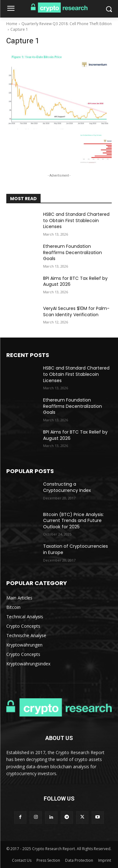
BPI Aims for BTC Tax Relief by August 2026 (75, 281)
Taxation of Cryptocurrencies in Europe (76, 549)
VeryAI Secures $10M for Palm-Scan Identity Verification (76, 312)
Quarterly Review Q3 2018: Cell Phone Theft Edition (67, 24)
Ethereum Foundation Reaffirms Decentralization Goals (73, 252)
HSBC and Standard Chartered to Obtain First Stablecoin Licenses (76, 220)
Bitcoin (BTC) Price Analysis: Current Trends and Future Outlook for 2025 (73, 521)
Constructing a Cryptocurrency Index (67, 487)
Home (12, 24)
